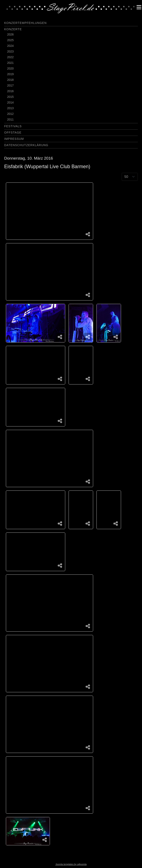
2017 (10, 85)
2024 (10, 46)
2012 (10, 114)
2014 (10, 102)
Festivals (13, 126)
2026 (10, 34)
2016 (10, 91)
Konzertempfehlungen (25, 23)
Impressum (14, 139)
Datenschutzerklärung (26, 145)
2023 (10, 51)
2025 (10, 40)
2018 (10, 80)
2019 (10, 74)
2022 (10, 57)
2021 (10, 63)
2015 (10, 97)
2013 (10, 108)
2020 (10, 68)
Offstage (13, 132)
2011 (10, 119)
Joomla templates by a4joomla (71, 864)
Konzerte (13, 29)
